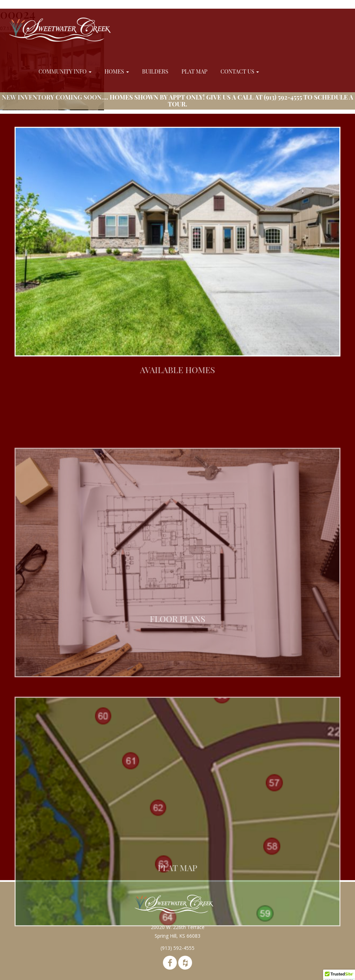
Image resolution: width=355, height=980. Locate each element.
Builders (155, 71)
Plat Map (194, 71)
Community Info (65, 71)
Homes (117, 71)
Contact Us (240, 71)
